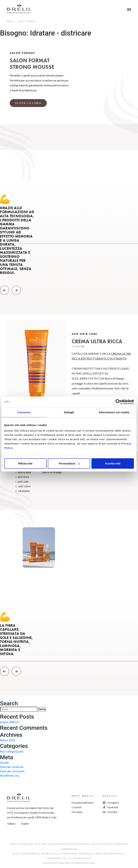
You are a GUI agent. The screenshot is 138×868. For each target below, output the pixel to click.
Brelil (10, 21)
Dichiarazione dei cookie (83, 863)
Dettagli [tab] (69, 412)
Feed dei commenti (12, 771)
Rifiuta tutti (25, 463)
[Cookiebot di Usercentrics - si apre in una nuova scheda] (118, 402)
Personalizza (69, 463)
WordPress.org (9, 776)
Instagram (113, 803)
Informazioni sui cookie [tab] (114, 412)
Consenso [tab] (24, 412)
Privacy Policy (49, 863)
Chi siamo (77, 812)
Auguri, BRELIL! (10, 722)
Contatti (77, 807)
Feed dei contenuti (12, 767)
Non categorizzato (12, 752)
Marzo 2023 (8, 740)
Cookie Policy (64, 863)
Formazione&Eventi (83, 803)
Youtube (112, 812)
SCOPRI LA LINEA (28, 103)
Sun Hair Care (85, 334)
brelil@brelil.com (69, 849)
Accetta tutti (113, 463)
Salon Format (22, 53)
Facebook (113, 807)
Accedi (4, 763)
